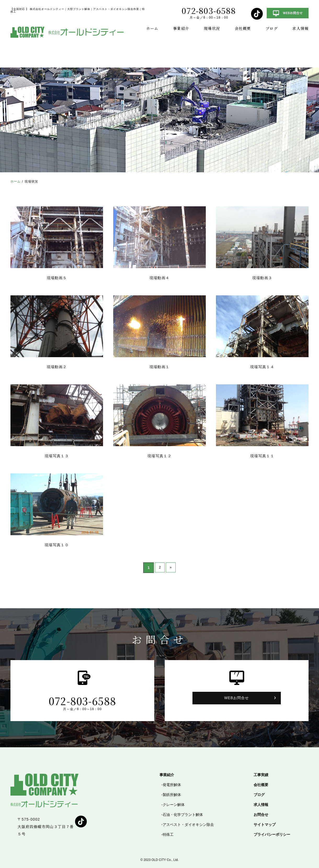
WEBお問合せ (237, 698)
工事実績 (261, 775)
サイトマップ (265, 825)
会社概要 (243, 28)
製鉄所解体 (172, 795)
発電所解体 (172, 785)
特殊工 (168, 834)
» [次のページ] (171, 568)
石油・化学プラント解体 (183, 815)
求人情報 (300, 28)
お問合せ (261, 815)
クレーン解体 (174, 805)
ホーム (152, 28)
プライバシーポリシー (272, 834)
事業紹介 (181, 28)
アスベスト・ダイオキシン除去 (188, 825)
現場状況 (212, 28)
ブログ (272, 28)
